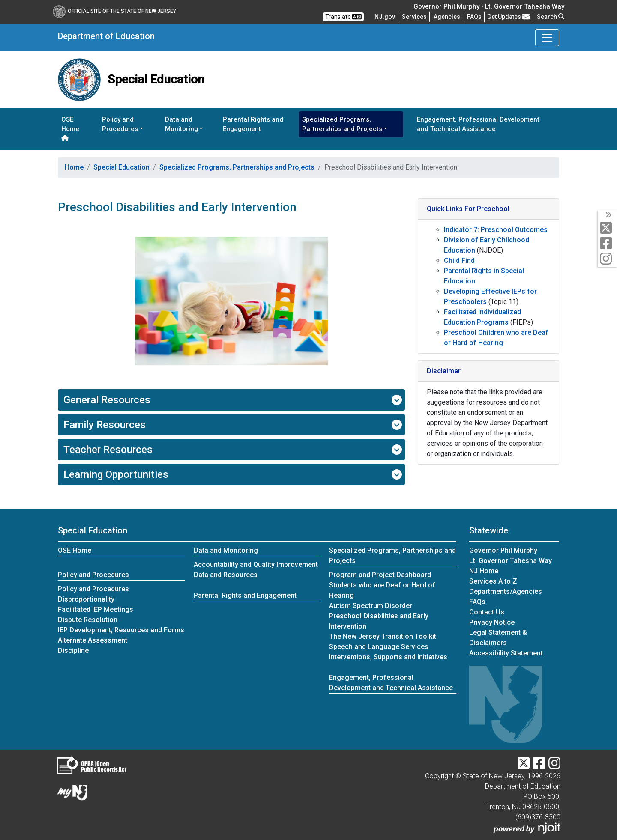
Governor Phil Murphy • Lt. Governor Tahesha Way (489, 6)
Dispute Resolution (88, 620)
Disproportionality (86, 599)
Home (74, 167)
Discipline (73, 651)
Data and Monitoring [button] (181, 124)
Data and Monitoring (226, 550)
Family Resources (233, 425)
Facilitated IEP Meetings (96, 609)
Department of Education (106, 36)
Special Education (121, 167)
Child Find (459, 261)
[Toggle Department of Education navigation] (547, 38)
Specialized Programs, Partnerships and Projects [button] (342, 124)
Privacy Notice (492, 622)
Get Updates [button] (509, 17)
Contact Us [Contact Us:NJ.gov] (487, 612)
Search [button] (551, 17)
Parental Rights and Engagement (253, 124)
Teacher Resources (233, 450)
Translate (343, 17)
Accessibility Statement (506, 653)
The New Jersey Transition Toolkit (383, 636)
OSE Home (70, 129)
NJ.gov (385, 17)
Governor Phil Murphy (503, 550)
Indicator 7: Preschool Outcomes (496, 230)
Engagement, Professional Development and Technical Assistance (478, 124)
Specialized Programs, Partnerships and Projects (237, 167)
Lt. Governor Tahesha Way (511, 561)
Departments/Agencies (506, 591)
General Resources (233, 400)
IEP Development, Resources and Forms (121, 630)
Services (414, 17)
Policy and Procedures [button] (120, 124)
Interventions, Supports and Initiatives (388, 657)
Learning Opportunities (233, 474)
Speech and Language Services (379, 647)
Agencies (447, 17)
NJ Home (484, 571)
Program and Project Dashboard (380, 575)
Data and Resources (226, 575)
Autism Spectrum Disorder (371, 606)
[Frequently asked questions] (474, 17)
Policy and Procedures (93, 575)
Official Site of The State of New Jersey (114, 11)
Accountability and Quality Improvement (256, 564)
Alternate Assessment (93, 640)
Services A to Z (493, 581)
